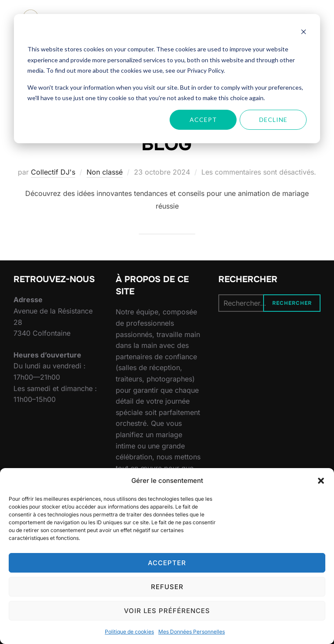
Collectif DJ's (53, 172)
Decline (273, 120)
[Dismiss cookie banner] (304, 33)
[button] (321, 481)
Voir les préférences (167, 611)
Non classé (105, 172)
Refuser (167, 587)
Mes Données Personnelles (192, 632)
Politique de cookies (129, 632)
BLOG (167, 144)
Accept (203, 120)
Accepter (167, 563)
